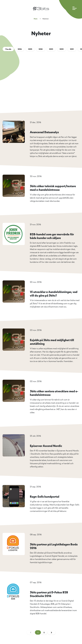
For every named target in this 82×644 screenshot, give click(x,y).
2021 (72, 49)
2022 (62, 49)
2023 (51, 49)
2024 (41, 49)
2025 (30, 49)
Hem (36, 19)
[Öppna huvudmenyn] (70, 9)
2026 (20, 49)
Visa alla (8, 49)
